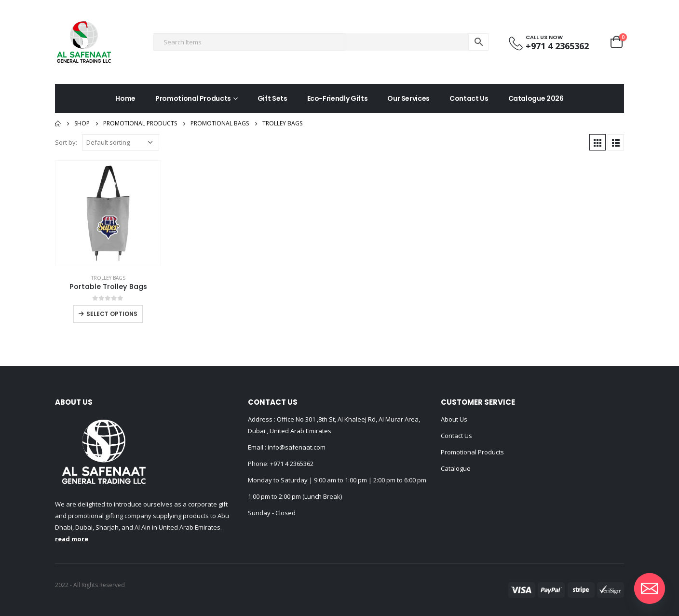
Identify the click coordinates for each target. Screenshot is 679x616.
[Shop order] (121, 142)
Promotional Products (193, 98)
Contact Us (469, 98)
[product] (108, 213)
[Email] (650, 589)
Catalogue (456, 468)
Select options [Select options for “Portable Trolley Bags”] (112, 314)
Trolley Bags (108, 278)
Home (125, 98)
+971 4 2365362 (292, 464)
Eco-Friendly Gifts (338, 98)
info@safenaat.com (296, 447)
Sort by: (66, 142)
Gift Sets (272, 98)
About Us (454, 419)
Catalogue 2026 (536, 98)
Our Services (408, 98)
